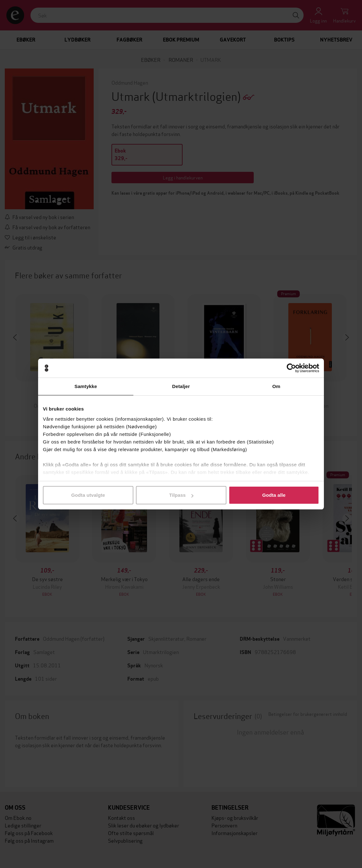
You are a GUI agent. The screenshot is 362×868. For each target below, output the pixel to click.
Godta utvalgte (88, 495)
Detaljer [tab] (181, 386)
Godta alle (274, 495)
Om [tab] (276, 386)
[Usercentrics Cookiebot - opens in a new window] (291, 368)
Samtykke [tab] (86, 386)
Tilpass (181, 495)
